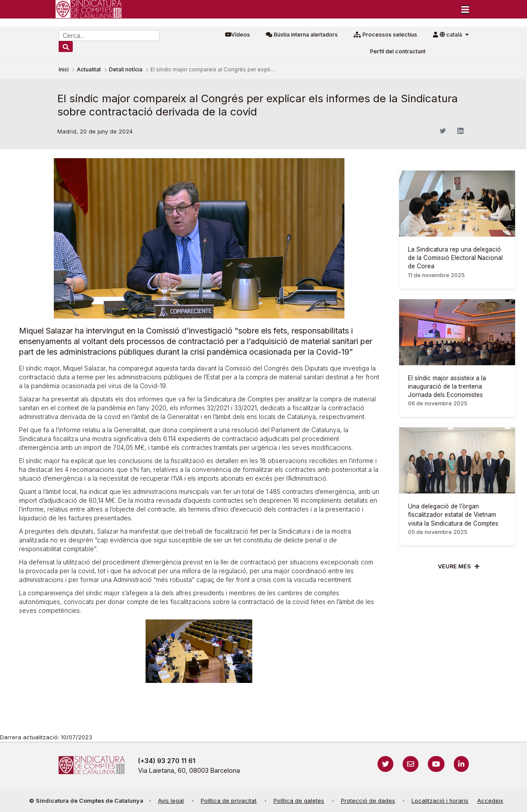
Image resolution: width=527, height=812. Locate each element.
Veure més (454, 566)
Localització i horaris (440, 801)
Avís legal (171, 801)
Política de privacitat (229, 801)
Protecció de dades (368, 801)
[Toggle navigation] (465, 9)
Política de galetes (299, 801)
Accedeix (490, 801)
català (452, 35)
